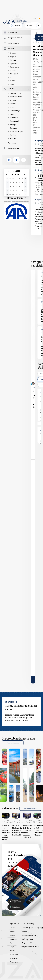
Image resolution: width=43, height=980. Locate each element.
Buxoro (13, 104)
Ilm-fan (13, 70)
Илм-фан (13, 935)
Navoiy (13, 114)
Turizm (13, 81)
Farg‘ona (13, 135)
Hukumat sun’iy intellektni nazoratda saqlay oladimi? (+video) (6, 833)
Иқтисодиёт (14, 954)
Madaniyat (14, 74)
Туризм (12, 943)
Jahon (12, 84)
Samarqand (14, 121)
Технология (14, 962)
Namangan (14, 118)
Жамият (13, 931)
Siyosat (13, 53)
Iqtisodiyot (14, 63)
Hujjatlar (13, 56)
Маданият (13, 939)
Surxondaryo (15, 128)
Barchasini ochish (13, 743)
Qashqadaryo (15, 111)
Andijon (13, 100)
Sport (12, 77)
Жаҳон (12, 950)
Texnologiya (15, 67)
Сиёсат (12, 928)
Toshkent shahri (16, 97)
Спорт (12, 947)
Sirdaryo (13, 125)
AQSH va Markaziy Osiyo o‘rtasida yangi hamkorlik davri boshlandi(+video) (19, 830)
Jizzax (12, 107)
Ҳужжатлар (14, 958)
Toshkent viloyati (16, 131)
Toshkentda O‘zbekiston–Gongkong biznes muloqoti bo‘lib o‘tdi (28, 831)
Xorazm (13, 139)
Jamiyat (13, 60)
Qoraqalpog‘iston (17, 93)
